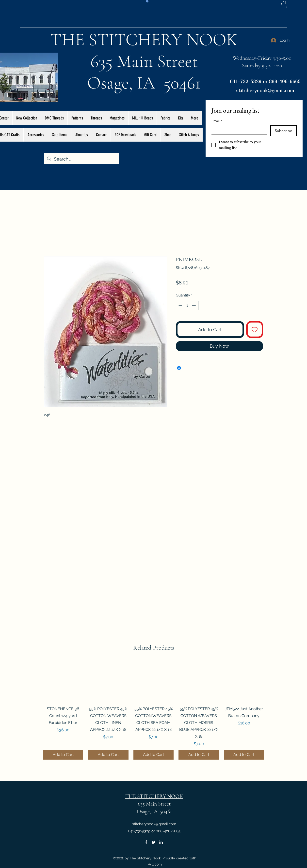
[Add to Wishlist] (255, 330)
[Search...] (81, 159)
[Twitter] (154, 842)
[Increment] (194, 305)
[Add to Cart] (63, 755)
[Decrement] (180, 305)
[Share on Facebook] (179, 368)
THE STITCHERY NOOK (144, 40)
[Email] (238, 130)
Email (217, 121)
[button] (284, 5)
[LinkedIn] (161, 842)
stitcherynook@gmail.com (265, 90)
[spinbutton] (187, 305)
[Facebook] (146, 842)
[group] (154, 710)
